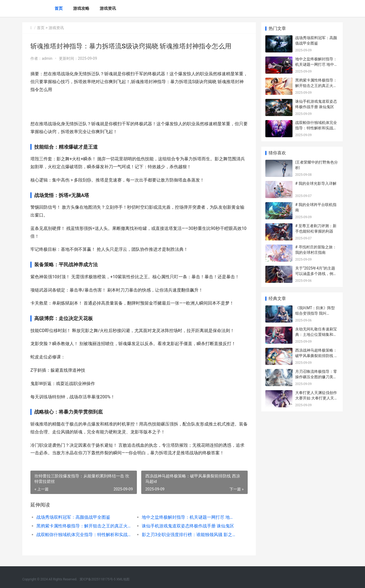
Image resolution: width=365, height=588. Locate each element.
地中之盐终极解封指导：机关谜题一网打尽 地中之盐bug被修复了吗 (189, 517)
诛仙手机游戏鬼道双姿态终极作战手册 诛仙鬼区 (188, 526)
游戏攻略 (81, 8)
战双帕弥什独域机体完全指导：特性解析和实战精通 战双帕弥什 (84, 535)
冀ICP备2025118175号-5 (97, 579)
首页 (59, 8)
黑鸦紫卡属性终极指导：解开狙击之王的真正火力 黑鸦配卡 (84, 526)
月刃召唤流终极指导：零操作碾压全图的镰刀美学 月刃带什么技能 (316, 377)
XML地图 (123, 579)
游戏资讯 (108, 8)
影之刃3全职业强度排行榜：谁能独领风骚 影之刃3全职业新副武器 (189, 535)
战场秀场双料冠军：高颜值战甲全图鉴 (73, 517)
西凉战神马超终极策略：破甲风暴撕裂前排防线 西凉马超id (317, 356)
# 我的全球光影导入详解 (316, 183)
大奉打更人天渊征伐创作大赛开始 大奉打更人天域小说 (317, 398)
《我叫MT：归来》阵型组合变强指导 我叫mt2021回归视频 (315, 313)
